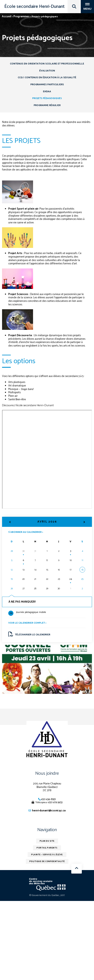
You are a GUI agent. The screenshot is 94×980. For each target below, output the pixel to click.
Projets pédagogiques (47, 98)
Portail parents (47, 848)
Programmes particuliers (47, 85)
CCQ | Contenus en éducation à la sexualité (47, 78)
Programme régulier (47, 105)
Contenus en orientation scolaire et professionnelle (47, 64)
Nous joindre (47, 773)
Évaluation (47, 71)
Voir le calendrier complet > (27, 623)
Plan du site (47, 841)
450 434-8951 (48, 799)
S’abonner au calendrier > (26, 532)
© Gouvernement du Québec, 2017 (47, 895)
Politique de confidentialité (47, 861)
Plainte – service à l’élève (47, 855)
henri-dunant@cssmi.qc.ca (49, 811)
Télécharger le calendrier (29, 634)
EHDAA (47, 92)
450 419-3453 (55, 802)
